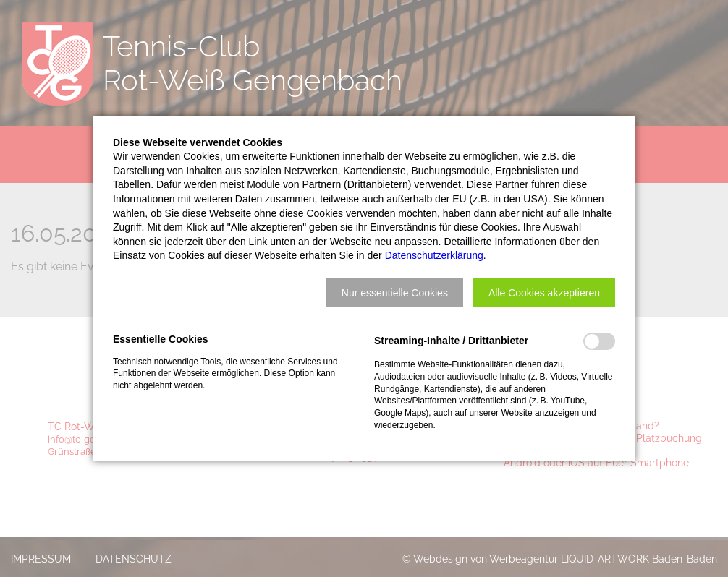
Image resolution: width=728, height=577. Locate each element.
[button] (395, 293)
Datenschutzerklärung (434, 255)
